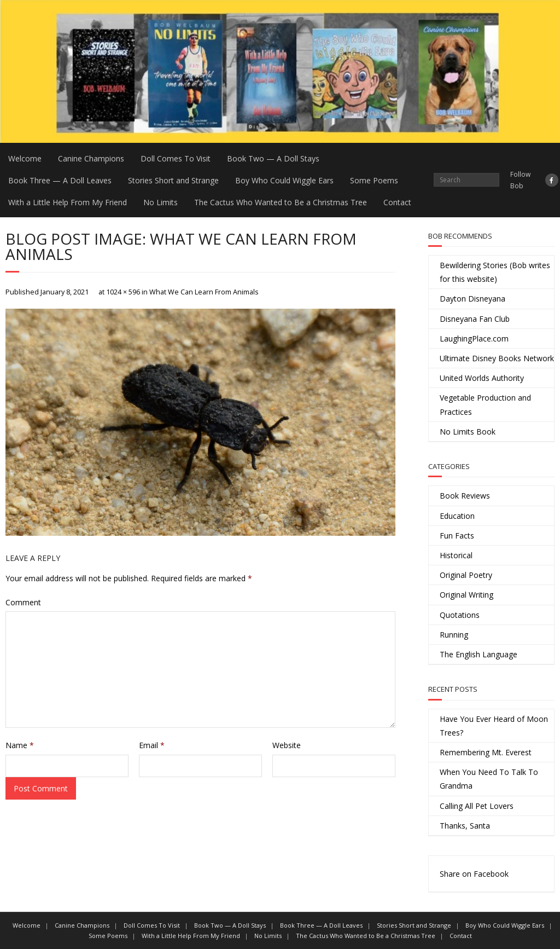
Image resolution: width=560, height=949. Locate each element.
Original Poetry (466, 575)
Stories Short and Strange (173, 180)
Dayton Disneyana (472, 299)
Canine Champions (91, 158)
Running (454, 635)
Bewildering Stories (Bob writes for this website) (495, 272)
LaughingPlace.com (474, 338)
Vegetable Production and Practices (485, 404)
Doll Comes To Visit (176, 158)
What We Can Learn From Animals (204, 292)
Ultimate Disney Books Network (497, 358)
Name (20, 745)
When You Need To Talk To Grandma (489, 779)
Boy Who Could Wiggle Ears (284, 180)
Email (152, 745)
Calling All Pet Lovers (477, 806)
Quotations (460, 615)
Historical (456, 555)
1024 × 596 (123, 292)
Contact (397, 202)
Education (457, 516)
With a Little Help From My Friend (68, 202)
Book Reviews (465, 496)
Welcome (25, 158)
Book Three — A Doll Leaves (60, 180)
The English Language (479, 654)
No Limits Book (468, 432)
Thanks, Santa (465, 826)
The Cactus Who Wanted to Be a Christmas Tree (281, 202)
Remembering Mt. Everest (486, 752)
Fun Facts (457, 536)
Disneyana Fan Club (475, 319)
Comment (23, 602)
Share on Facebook (474, 874)
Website (287, 745)
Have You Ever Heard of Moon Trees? (494, 726)
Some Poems (374, 180)
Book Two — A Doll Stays (273, 158)
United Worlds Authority (482, 378)
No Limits (161, 202)
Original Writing (466, 595)
